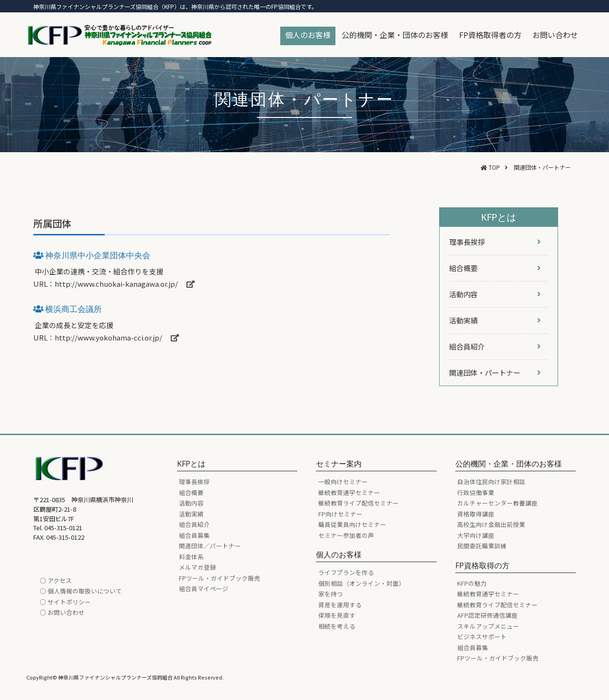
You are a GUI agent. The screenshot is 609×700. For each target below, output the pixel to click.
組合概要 (191, 492)
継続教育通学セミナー (349, 492)
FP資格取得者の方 (490, 35)
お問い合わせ (555, 35)
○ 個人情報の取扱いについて (81, 591)
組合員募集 (194, 535)
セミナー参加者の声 (346, 535)
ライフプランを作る (346, 572)
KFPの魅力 (472, 583)
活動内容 (191, 503)
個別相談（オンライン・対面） (362, 583)
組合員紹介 (194, 524)
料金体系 (191, 557)
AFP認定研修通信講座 (487, 615)
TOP (494, 167)
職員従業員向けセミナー (352, 524)
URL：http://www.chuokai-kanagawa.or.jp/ (114, 284)
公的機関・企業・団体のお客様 (395, 35)
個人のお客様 (308, 35)
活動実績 (191, 514)
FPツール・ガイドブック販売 (220, 578)
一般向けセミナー (343, 481)
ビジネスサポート (482, 637)
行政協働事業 (476, 492)
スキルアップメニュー (488, 626)
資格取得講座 (476, 514)
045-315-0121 (63, 528)
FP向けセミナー (340, 514)
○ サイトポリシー (65, 602)
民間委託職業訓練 (482, 546)
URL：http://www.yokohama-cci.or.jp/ (106, 337)
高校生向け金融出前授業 (491, 524)
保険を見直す (337, 615)
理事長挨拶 (194, 481)
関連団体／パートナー (210, 546)
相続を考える (337, 626)
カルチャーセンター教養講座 (497, 503)
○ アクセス (56, 580)
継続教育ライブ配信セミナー (359, 503)
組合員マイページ (204, 588)
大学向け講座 (476, 535)
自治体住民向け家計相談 (491, 481)
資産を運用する (340, 605)
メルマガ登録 (197, 567)
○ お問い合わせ (62, 612)
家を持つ (331, 594)
